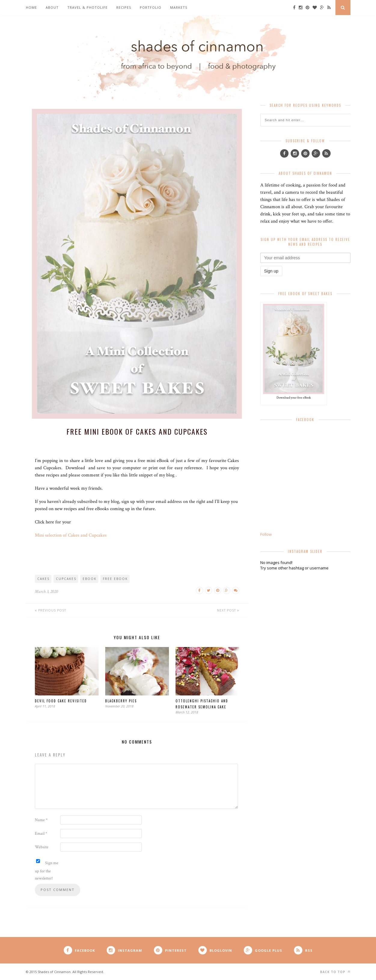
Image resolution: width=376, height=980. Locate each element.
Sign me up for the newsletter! (47, 870)
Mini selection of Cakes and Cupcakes (71, 535)
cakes (43, 579)
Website (42, 847)
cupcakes (66, 579)
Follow (266, 534)
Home (31, 7)
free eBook (115, 579)
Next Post (228, 610)
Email (41, 834)
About (52, 7)
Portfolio (151, 7)
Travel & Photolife (87, 7)
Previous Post (50, 610)
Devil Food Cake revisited (61, 701)
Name (41, 820)
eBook (90, 579)
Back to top (335, 972)
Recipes (124, 7)
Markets (179, 7)
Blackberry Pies (121, 701)
